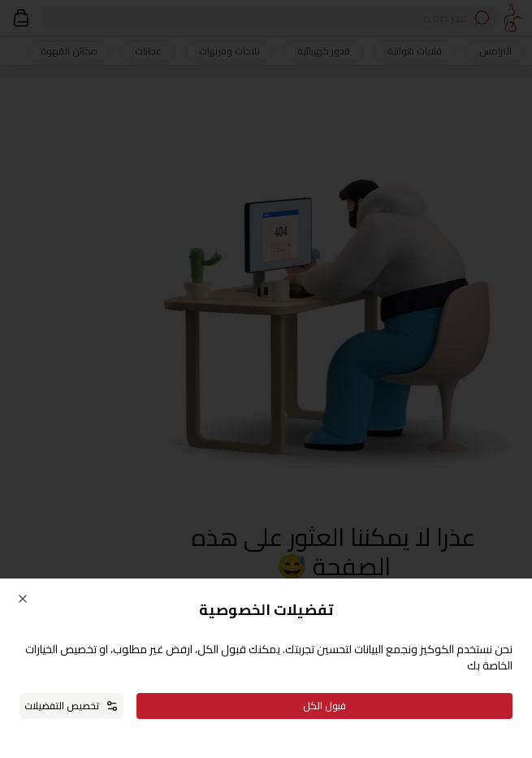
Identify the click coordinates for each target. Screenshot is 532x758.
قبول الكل (324, 706)
